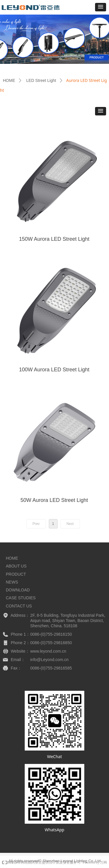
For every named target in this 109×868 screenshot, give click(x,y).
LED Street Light (41, 80)
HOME (9, 80)
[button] (101, 7)
